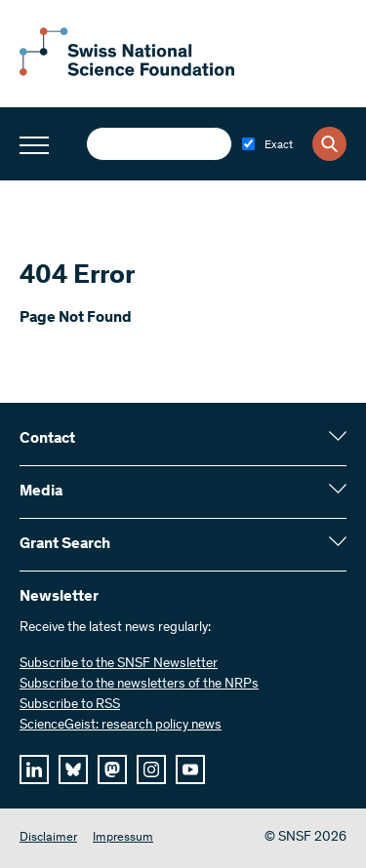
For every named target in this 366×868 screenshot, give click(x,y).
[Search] (329, 144)
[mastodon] (112, 769)
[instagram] (151, 769)
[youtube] (190, 769)
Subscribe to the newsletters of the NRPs (139, 685)
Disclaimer (48, 838)
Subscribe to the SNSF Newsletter (119, 664)
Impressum (123, 838)
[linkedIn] (34, 769)
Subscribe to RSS (70, 705)
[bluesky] (73, 769)
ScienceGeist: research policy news (121, 726)
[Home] (127, 72)
